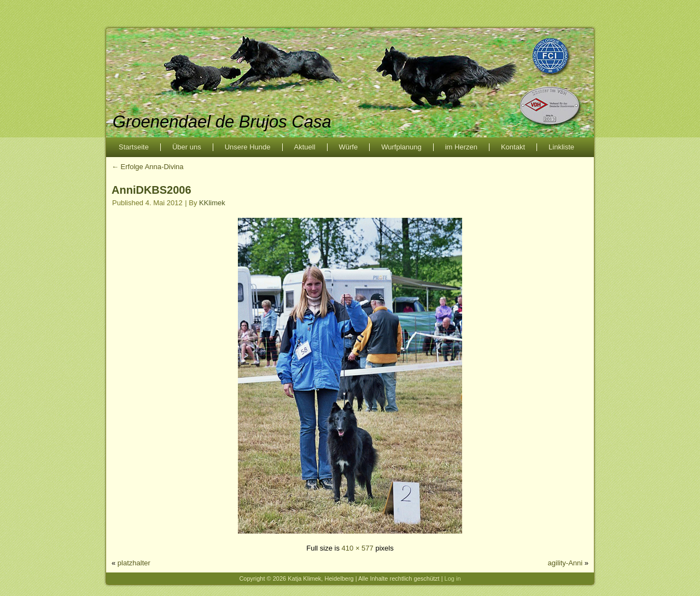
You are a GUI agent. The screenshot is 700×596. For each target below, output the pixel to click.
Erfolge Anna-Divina (148, 167)
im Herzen (461, 147)
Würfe (349, 147)
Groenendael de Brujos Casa (222, 122)
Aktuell (305, 147)
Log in (453, 578)
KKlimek (212, 203)
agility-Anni (565, 563)
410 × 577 (358, 548)
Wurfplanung (401, 147)
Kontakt (513, 147)
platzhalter (134, 563)
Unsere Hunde (248, 147)
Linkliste (561, 147)
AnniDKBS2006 (151, 190)
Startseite (134, 147)
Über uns (187, 147)
